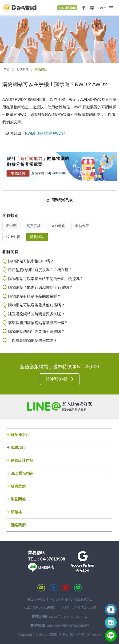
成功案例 (18, 486)
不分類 (11, 226)
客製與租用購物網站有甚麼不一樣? (38, 323)
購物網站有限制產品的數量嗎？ (35, 296)
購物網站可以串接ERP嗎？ (31, 261)
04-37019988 (53, 559)
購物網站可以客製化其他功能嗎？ (36, 305)
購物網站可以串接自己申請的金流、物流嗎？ (46, 279)
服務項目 (18, 448)
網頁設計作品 (22, 460)
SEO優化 (58, 226)
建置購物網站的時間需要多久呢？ (36, 314)
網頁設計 (34, 226)
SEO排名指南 (22, 473)
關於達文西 (20, 435)
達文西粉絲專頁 (53, 588)
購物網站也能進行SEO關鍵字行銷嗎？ (40, 287)
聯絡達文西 (41, 588)
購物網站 (37, 237)
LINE (92, 8)
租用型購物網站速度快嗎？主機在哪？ (40, 270)
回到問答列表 (62, 200)
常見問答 (22, 70)
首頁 (7, 70)
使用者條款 (94, 635)
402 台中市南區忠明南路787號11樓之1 (60, 599)
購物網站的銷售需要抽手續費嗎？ (36, 331)
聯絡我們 (18, 525)
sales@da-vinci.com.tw (68, 616)
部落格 (16, 512)
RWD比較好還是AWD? (44, 133)
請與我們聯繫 (57, 379)
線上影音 (13, 237)
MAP (66, 588)
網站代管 (82, 226)
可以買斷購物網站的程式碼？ (33, 340)
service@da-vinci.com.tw (68, 625)
